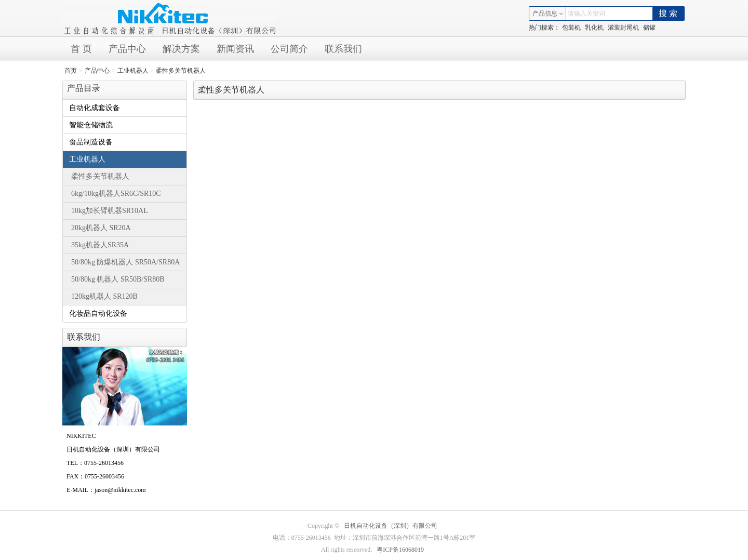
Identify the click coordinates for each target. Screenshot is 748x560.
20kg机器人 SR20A (101, 228)
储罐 (649, 28)
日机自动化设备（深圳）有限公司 (391, 526)
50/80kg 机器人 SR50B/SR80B (118, 279)
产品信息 (548, 14)
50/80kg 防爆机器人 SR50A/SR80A (125, 262)
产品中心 (127, 49)
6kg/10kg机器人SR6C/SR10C (116, 194)
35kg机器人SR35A (100, 245)
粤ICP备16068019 (400, 550)
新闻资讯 (235, 49)
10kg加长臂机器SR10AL (110, 211)
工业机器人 (133, 71)
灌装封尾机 (623, 28)
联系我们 (343, 49)
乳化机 (594, 28)
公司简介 (289, 49)
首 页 (81, 49)
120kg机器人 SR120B (104, 296)
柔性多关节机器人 (181, 71)
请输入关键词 (586, 14)
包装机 (571, 28)
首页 (71, 71)
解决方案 (181, 49)
